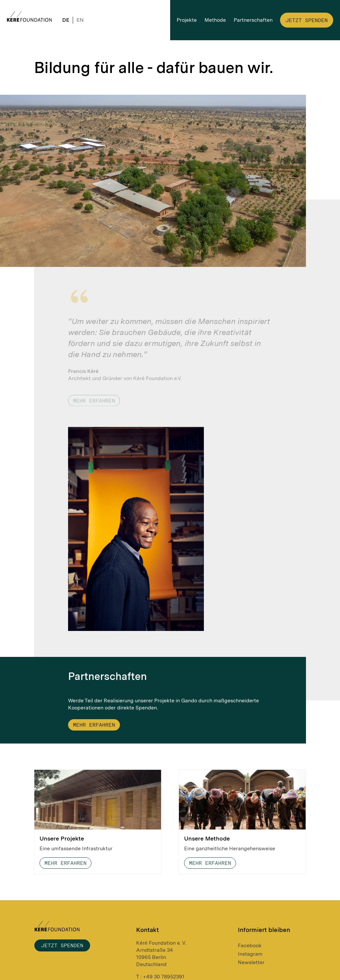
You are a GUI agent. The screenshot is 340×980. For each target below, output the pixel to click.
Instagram (250, 954)
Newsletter (251, 962)
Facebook (250, 945)
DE (66, 20)
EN (80, 20)
